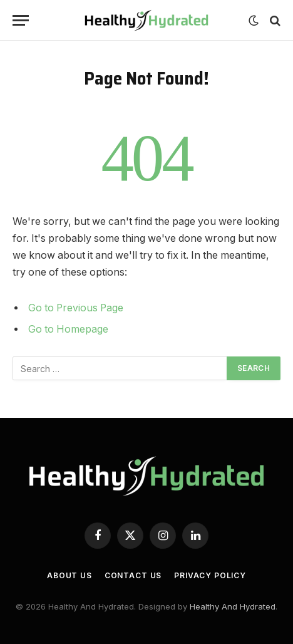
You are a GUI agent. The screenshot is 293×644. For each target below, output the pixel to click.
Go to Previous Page (76, 308)
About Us (69, 575)
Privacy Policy (210, 575)
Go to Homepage (68, 329)
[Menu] (21, 20)
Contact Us (133, 575)
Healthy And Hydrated (233, 606)
